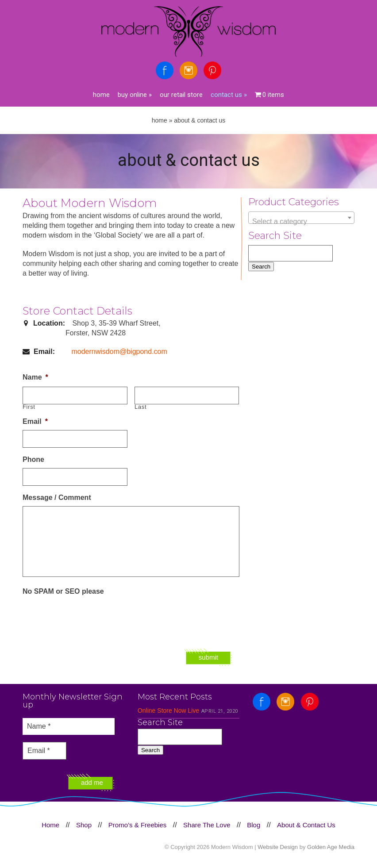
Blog (254, 825)
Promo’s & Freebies (137, 825)
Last (140, 407)
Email (35, 421)
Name (35, 377)
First (29, 407)
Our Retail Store (181, 95)
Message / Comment (57, 497)
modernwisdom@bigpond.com (119, 351)
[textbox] (301, 222)
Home (101, 95)
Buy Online (135, 95)
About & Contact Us (306, 825)
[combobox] (301, 218)
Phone (33, 459)
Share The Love (207, 825)
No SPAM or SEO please (63, 591)
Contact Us (229, 95)
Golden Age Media (331, 847)
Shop (84, 825)
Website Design (278, 847)
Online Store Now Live (168, 711)
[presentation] (90, 617)
